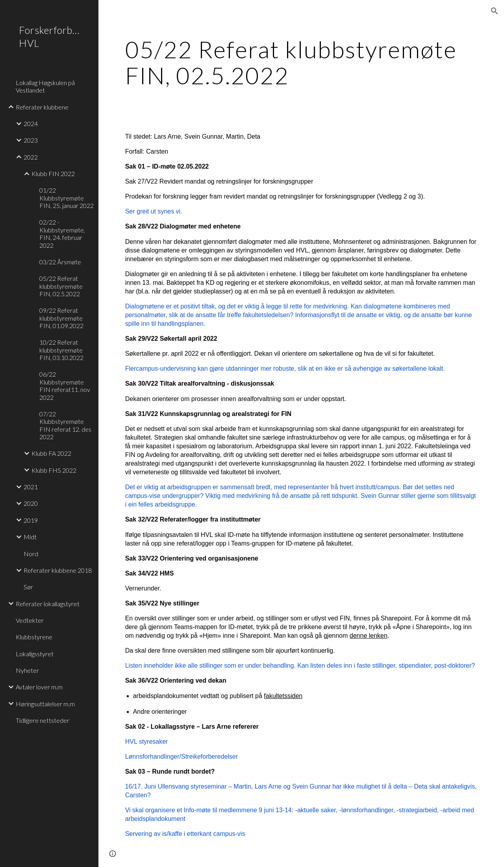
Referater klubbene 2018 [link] (58, 570)
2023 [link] (31, 140)
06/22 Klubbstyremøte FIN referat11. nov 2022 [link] (65, 385)
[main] (301, 62)
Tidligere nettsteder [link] (43, 720)
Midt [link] (30, 537)
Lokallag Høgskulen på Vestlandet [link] (45, 86)
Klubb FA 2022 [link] (51, 453)
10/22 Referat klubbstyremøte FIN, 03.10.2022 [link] (61, 350)
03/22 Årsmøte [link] (60, 262)
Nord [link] (31, 554)
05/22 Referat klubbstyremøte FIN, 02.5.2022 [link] (61, 286)
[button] (495, 11)
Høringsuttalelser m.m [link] (45, 704)
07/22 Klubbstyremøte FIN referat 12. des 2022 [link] (65, 425)
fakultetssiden (283, 696)
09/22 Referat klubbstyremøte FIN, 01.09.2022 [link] (61, 318)
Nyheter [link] (27, 670)
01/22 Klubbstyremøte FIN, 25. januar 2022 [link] (67, 198)
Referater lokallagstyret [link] (48, 604)
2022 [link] (31, 157)
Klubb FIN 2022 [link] (53, 174)
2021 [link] (31, 487)
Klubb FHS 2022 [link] (54, 470)
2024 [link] (31, 123)
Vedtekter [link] (30, 620)
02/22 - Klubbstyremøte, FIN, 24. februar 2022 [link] (62, 233)
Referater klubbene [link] (42, 107)
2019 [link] (31, 520)
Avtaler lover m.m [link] (39, 687)
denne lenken (369, 636)
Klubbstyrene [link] (34, 637)
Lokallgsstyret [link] (35, 654)
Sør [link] (28, 587)
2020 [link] (31, 503)
